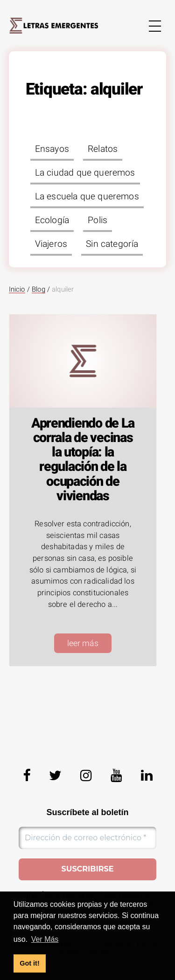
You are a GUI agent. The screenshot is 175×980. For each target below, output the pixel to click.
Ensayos (52, 149)
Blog (38, 289)
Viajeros (51, 244)
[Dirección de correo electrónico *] (87, 838)
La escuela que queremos (87, 196)
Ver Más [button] (45, 939)
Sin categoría (112, 244)
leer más (83, 643)
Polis (98, 220)
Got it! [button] (29, 963)
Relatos (103, 149)
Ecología (52, 220)
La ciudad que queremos (85, 173)
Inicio (17, 289)
